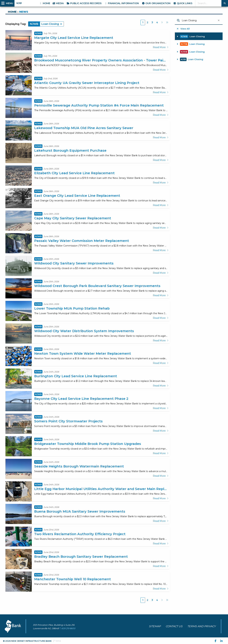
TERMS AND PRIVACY (202, 626)
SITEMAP (155, 626)
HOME (12, 12)
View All (183, 29)
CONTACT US (174, 626)
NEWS (24, 12)
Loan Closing (191, 36)
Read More (161, 47)
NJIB (19, 3)
